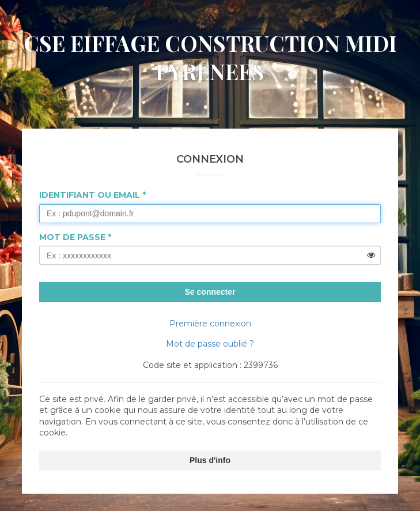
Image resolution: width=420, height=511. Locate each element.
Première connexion (210, 324)
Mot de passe (72, 237)
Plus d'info (210, 460)
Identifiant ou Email (90, 195)
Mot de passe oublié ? (210, 344)
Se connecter (210, 292)
